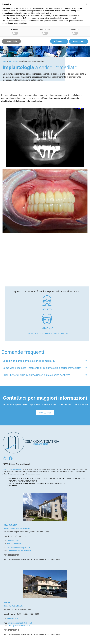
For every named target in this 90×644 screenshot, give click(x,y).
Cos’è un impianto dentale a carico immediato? (29, 361)
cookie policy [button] (46, 13)
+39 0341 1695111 (14, 541)
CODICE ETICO (12, 486)
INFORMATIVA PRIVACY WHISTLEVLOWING (22, 481)
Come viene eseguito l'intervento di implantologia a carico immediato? (42, 368)
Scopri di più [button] (11, 41)
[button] (45, 361)
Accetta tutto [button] (79, 41)
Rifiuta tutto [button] (59, 41)
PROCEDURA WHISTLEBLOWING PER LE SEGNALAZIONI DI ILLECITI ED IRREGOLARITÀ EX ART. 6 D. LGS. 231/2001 (46, 479)
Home (5, 61)
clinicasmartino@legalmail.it (19, 548)
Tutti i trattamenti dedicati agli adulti (47, 334)
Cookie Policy (18, 469)
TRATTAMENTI (14, 61)
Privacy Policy (7, 469)
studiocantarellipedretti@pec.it (20, 623)
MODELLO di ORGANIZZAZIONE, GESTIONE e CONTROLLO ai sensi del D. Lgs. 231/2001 (37, 483)
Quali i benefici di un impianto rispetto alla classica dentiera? (36, 375)
